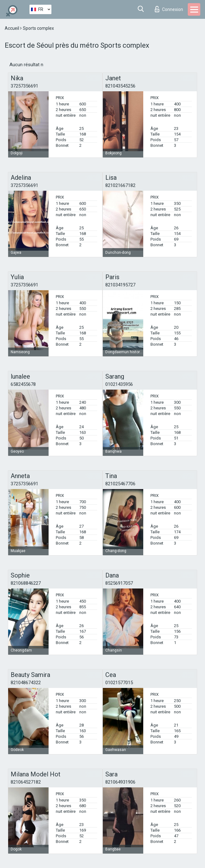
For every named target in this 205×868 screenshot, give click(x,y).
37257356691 (24, 86)
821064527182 (26, 782)
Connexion (169, 9)
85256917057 (119, 583)
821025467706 (120, 484)
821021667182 (120, 185)
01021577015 (119, 683)
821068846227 (26, 583)
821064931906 (120, 782)
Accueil (12, 28)
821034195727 (120, 285)
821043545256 (120, 86)
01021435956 (119, 384)
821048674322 (26, 683)
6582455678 (23, 384)
